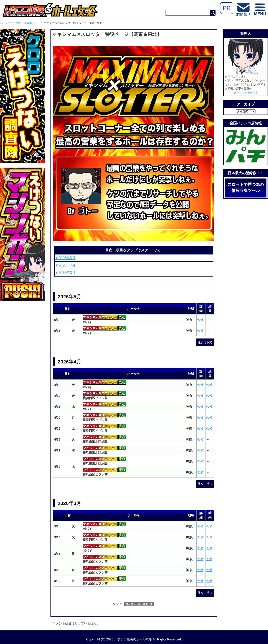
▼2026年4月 (65, 265)
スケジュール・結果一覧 (139, 604)
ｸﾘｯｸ (200, 320)
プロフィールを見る (246, 92)
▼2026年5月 (65, 258)
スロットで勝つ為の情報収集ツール (246, 188)
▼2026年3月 (65, 273)
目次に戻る (205, 342)
